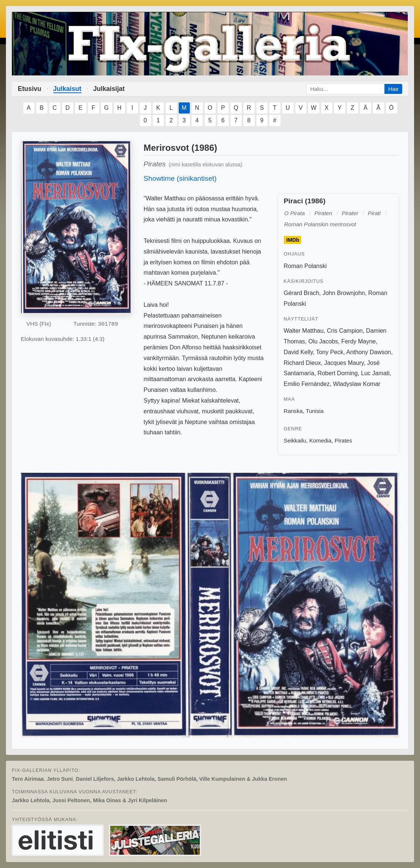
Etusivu (30, 89)
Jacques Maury (344, 363)
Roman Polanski (305, 266)
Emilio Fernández (307, 384)
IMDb (293, 240)
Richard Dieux (302, 363)
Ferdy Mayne (358, 341)
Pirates (343, 440)
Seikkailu (295, 440)
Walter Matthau (304, 331)
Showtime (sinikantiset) (180, 178)
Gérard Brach (302, 293)
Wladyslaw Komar (357, 384)
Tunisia (315, 411)
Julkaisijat (109, 89)
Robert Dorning (338, 373)
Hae (393, 89)
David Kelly (298, 352)
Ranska (293, 411)
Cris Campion (345, 331)
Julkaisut (67, 89)
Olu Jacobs (323, 341)
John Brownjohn (344, 293)
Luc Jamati (375, 373)
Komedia (320, 440)
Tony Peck (330, 352)
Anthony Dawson (369, 352)
